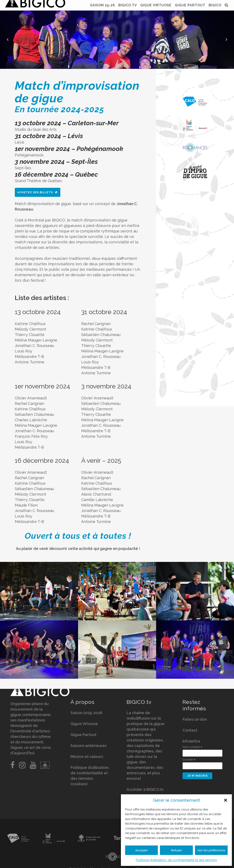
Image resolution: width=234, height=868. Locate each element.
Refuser (177, 850)
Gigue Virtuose (84, 724)
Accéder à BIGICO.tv (145, 790)
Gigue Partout (83, 735)
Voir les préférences (211, 850)
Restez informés (194, 706)
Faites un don (195, 720)
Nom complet (193, 747)
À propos (83, 702)
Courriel (189, 760)
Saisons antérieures (89, 746)
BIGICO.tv (139, 702)
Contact (190, 731)
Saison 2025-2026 (86, 713)
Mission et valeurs (87, 757)
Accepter (141, 850)
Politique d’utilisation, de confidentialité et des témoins (176, 860)
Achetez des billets (38, 192)
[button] (226, 800)
